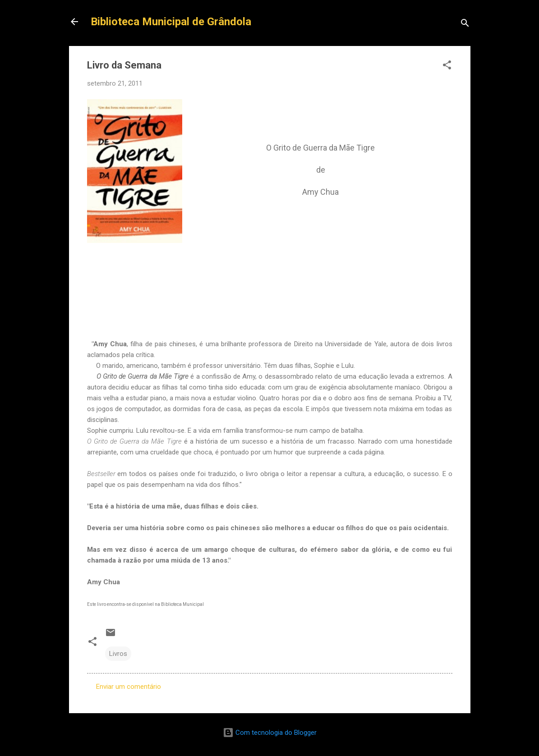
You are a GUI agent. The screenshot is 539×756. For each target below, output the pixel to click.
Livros (118, 654)
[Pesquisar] (465, 25)
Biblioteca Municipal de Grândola (171, 22)
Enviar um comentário (129, 687)
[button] (447, 66)
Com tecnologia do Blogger (270, 733)
